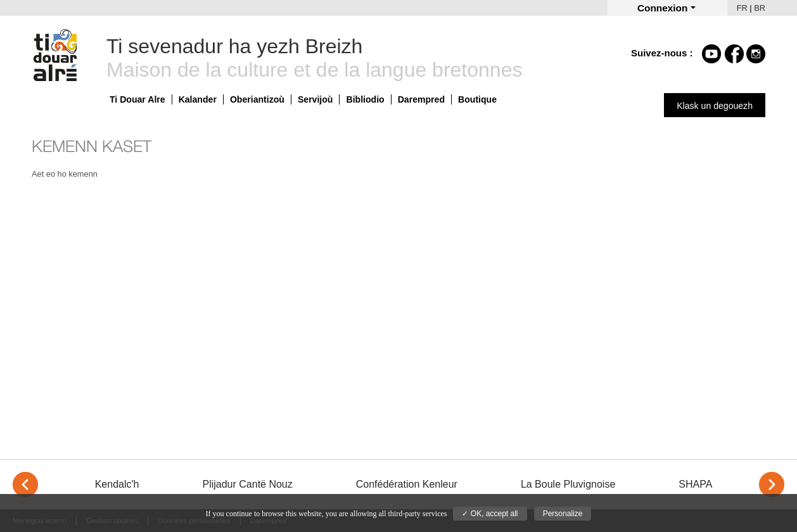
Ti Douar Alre (137, 99)
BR (760, 8)
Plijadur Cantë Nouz (247, 484)
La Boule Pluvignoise (568, 484)
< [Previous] (25, 484)
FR (742, 8)
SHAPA (695, 484)
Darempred (421, 99)
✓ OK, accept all (490, 514)
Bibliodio (365, 99)
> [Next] (772, 484)
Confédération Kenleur (407, 484)
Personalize (563, 514)
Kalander (198, 99)
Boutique (477, 99)
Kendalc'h (117, 484)
